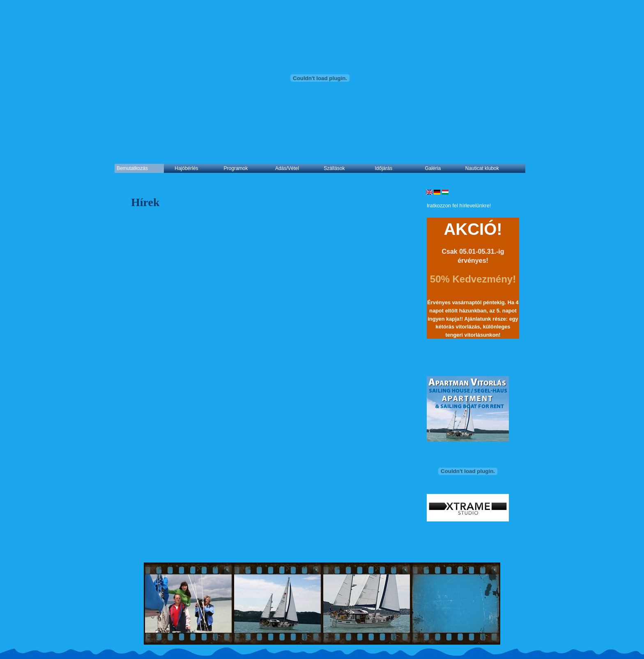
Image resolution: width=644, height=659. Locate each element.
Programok (236, 168)
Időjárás (384, 168)
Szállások (334, 168)
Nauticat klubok (482, 168)
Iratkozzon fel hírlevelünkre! (459, 206)
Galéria (433, 168)
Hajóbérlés (186, 168)
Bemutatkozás (132, 168)
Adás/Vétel (287, 168)
